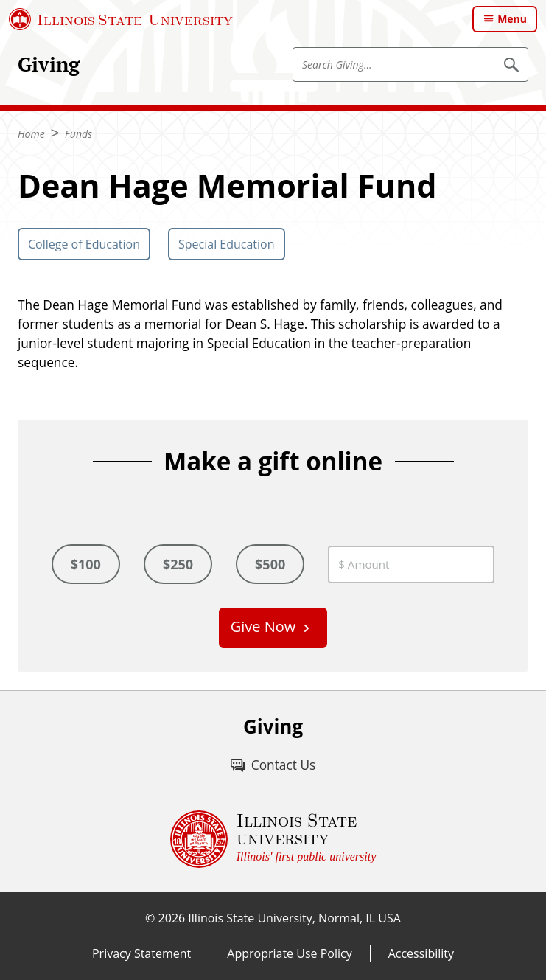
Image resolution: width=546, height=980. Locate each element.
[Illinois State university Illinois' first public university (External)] (273, 839)
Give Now (263, 626)
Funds (78, 134)
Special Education (227, 244)
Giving (49, 64)
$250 (178, 564)
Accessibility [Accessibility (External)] (421, 953)
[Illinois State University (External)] (121, 19)
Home (31, 134)
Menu (512, 19)
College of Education (84, 244)
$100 (86, 564)
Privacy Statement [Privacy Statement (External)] (141, 953)
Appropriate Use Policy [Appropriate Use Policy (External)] (289, 953)
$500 (270, 564)
